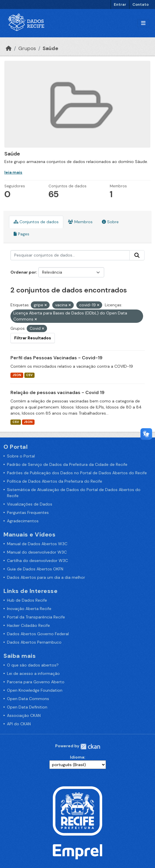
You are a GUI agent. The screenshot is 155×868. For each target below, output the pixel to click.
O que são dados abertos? (33, 665)
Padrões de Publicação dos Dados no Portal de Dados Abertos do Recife (77, 473)
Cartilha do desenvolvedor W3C (37, 561)
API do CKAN (19, 724)
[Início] (9, 48)
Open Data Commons (28, 699)
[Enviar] (137, 255)
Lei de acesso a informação (33, 673)
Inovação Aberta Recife (29, 609)
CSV (29, 375)
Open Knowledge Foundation (35, 690)
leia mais (13, 172)
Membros (80, 222)
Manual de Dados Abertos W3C (37, 544)
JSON (17, 375)
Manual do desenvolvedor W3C (37, 552)
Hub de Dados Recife (27, 600)
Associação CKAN (24, 715)
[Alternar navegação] (143, 23)
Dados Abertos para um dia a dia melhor (46, 577)
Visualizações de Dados (30, 504)
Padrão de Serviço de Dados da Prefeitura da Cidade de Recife (67, 464)
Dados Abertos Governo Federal (38, 634)
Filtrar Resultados (33, 338)
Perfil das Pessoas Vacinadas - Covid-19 (56, 358)
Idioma (77, 757)
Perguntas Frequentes (28, 512)
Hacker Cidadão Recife (28, 625)
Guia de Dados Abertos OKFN (35, 569)
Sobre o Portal (21, 456)
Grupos (27, 48)
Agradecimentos (23, 521)
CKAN (90, 747)
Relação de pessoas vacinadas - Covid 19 (57, 392)
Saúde (51, 48)
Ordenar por (23, 272)
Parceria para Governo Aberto (36, 682)
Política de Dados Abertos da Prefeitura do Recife (55, 481)
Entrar (120, 4)
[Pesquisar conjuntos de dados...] (70, 255)
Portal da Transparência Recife (36, 617)
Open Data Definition (27, 707)
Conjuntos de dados (36, 222)
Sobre (110, 222)
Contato (140, 4)
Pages (21, 234)
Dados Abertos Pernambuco (34, 642)
